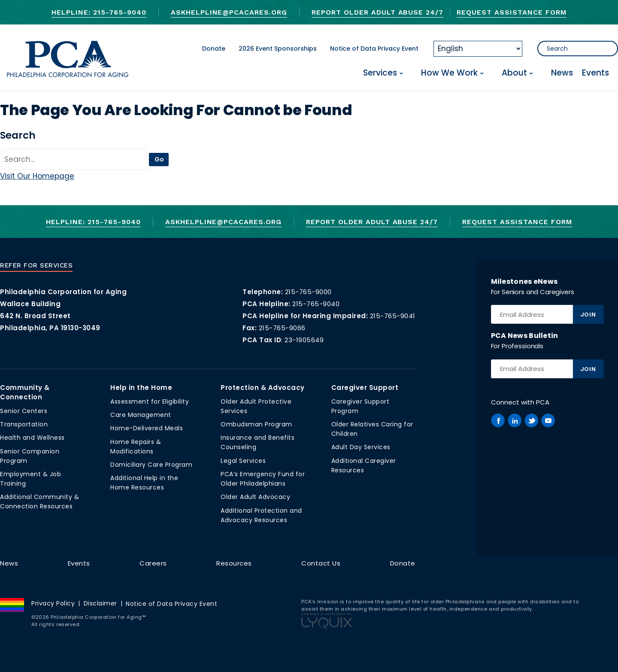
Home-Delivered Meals (147, 428)
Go (159, 159)
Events (595, 73)
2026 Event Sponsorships (278, 49)
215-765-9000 (308, 292)
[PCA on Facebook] (498, 420)
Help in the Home (141, 388)
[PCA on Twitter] (531, 420)
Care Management (141, 415)
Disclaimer (100, 603)
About (514, 73)
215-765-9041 (393, 316)
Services (380, 73)
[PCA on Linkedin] (515, 420)
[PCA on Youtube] (548, 420)
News (562, 73)
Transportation (24, 424)
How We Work (449, 73)
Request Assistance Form (511, 12)
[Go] (74, 159)
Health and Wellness (32, 438)
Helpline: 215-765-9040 (99, 12)
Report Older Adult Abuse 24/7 (377, 12)
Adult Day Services (361, 447)
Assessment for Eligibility (150, 401)
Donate (214, 49)
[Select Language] (478, 49)
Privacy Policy (53, 603)
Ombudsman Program (256, 424)
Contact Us (321, 563)
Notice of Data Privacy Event (374, 49)
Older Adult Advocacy (255, 497)
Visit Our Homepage (37, 176)
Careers (153, 563)
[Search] (578, 49)
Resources (234, 563)
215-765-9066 (282, 328)
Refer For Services (36, 265)
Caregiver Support (365, 388)
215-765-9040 (316, 304)
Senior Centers (24, 411)
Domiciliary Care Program (151, 465)
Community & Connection (25, 392)
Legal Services (243, 461)
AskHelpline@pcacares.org (229, 12)
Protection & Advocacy (263, 388)
